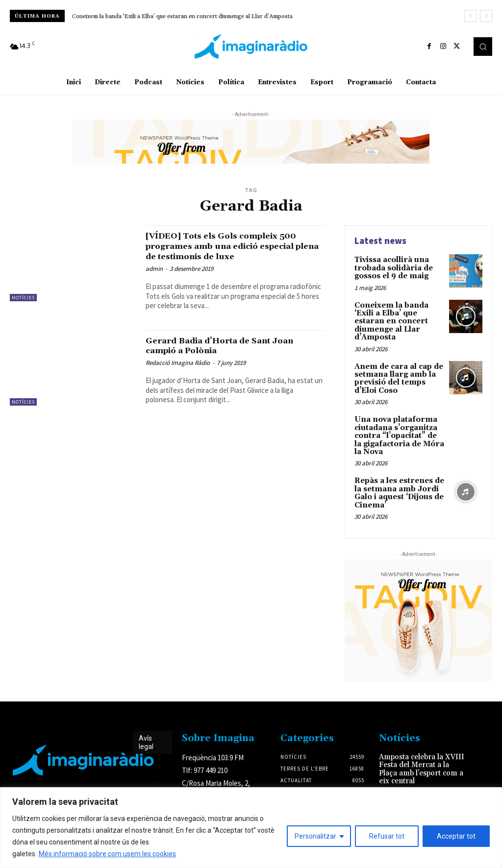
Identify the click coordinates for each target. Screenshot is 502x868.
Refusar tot (387, 836)
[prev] (470, 16)
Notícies (23, 298)
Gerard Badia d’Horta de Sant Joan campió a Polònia (233, 346)
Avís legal (146, 724)
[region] (251, 828)
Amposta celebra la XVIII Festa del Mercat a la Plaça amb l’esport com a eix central (420, 750)
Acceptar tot (456, 836)
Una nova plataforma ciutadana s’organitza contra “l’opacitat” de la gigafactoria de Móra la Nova (399, 421)
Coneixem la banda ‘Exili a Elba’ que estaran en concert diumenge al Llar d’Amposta (182, 16)
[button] (483, 47)
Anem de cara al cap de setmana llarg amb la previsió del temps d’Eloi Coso (397, 366)
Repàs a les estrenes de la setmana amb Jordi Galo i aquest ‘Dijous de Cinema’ (398, 476)
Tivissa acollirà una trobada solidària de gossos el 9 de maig (392, 267)
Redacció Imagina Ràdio (178, 363)
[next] (486, 16)
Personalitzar (315, 836)
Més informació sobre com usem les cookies (107, 854)
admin (154, 269)
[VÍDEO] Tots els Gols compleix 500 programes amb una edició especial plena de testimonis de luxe (235, 246)
